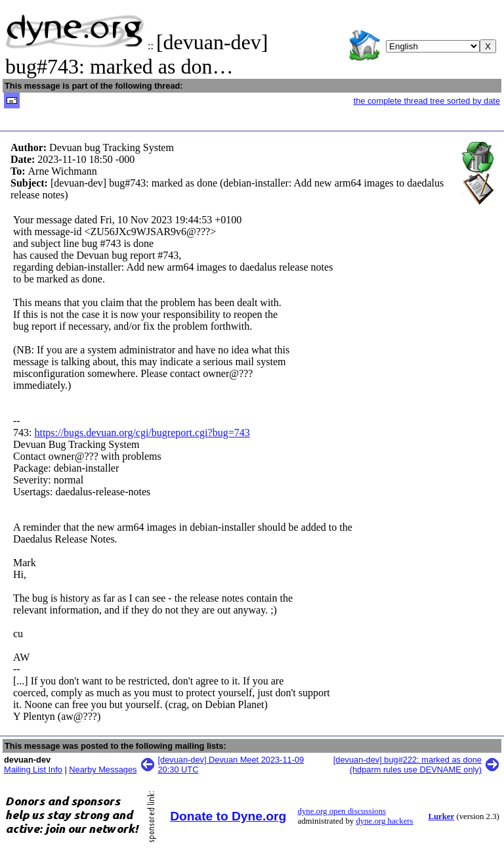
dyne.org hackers (384, 821)
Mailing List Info (33, 770)
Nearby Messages (103, 770)
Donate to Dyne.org (228, 816)
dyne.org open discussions (342, 811)
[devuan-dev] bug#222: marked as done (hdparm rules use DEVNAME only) (408, 765)
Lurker (441, 816)
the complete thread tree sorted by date (427, 101)
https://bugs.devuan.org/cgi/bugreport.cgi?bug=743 (142, 433)
